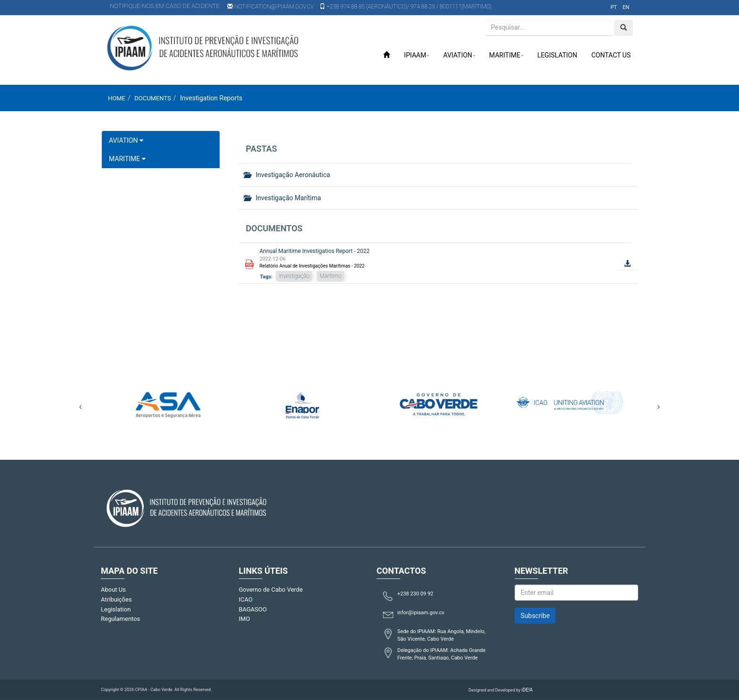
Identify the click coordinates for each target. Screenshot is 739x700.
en (626, 7)
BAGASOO (253, 609)
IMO (245, 619)
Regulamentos (120, 619)
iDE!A (527, 690)
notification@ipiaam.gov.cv (271, 7)
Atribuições (116, 599)
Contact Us (611, 55)
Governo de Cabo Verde (271, 590)
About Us (113, 590)
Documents (153, 98)
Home (117, 98)
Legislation (557, 55)
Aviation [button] (459, 55)
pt (614, 7)
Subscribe (535, 616)
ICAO (246, 599)
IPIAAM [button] (416, 55)
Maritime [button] (506, 55)
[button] (627, 264)
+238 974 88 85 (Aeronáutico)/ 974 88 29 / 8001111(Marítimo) (406, 7)
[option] (168, 402)
